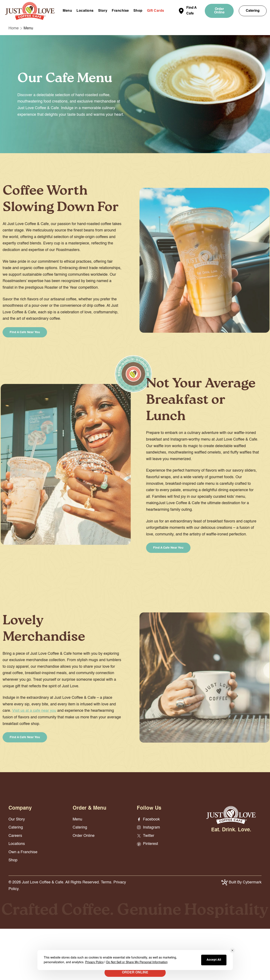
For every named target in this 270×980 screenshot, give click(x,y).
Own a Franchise (23, 852)
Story (103, 11)
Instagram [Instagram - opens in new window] (148, 827)
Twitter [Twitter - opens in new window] (146, 836)
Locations (85, 11)
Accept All (214, 960)
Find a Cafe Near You (173, 548)
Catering (253, 11)
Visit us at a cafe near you (29, 711)
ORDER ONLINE (135, 973)
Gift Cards (156, 11)
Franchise (120, 11)
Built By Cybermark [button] (241, 882)
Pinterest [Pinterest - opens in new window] (147, 844)
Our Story (17, 819)
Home (14, 28)
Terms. (107, 882)
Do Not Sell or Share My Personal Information (137, 962)
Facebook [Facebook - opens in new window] (148, 819)
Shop (138, 11)
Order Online (219, 11)
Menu (67, 11)
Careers (15, 836)
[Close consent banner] (232, 950)
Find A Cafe (191, 11)
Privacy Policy (94, 962)
